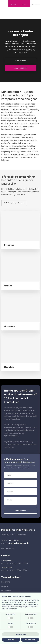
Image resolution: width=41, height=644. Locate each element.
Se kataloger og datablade (14, 203)
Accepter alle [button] (30, 639)
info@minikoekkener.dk (18, 543)
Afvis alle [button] (11, 639)
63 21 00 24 (14, 540)
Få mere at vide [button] (21, 634)
